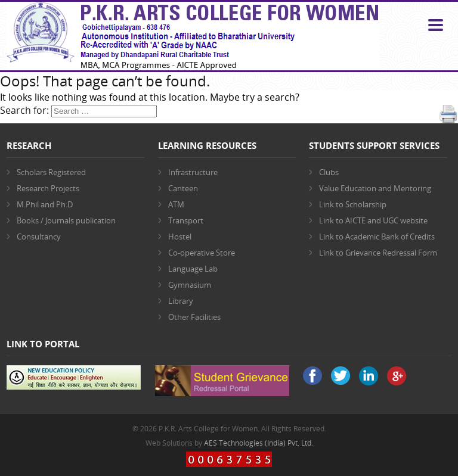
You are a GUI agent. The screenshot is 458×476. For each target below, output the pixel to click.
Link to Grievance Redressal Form (378, 253)
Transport (186, 220)
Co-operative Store (202, 253)
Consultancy (39, 237)
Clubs (329, 172)
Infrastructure (193, 172)
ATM (176, 204)
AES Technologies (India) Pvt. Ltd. (259, 443)
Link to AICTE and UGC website (373, 220)
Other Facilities (194, 317)
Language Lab (193, 269)
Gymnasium (190, 285)
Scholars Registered (51, 172)
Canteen (183, 188)
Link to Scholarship (353, 204)
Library (181, 301)
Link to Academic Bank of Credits (377, 237)
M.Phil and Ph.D (45, 204)
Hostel (180, 237)
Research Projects (48, 188)
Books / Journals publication (66, 220)
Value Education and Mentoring (375, 188)
